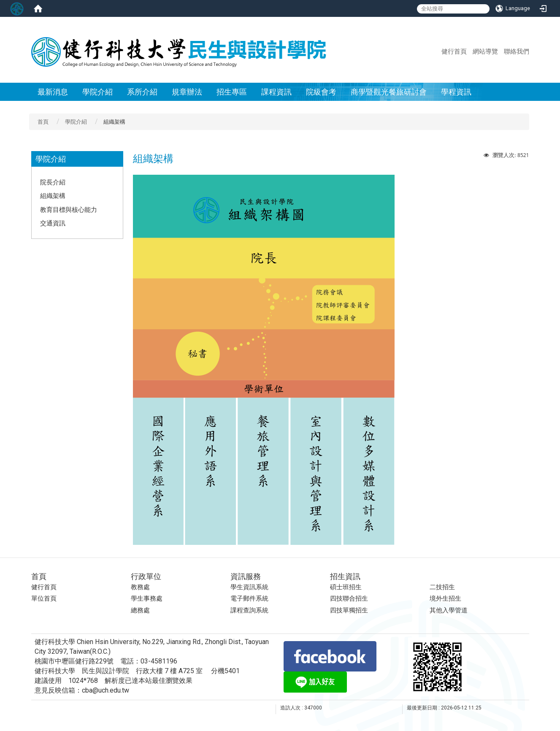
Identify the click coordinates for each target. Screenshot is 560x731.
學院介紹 (76, 122)
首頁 (43, 122)
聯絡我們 (517, 51)
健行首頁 (454, 51)
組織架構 (53, 195)
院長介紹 (53, 182)
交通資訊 (53, 223)
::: (438, 51)
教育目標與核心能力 (69, 209)
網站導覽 (485, 51)
